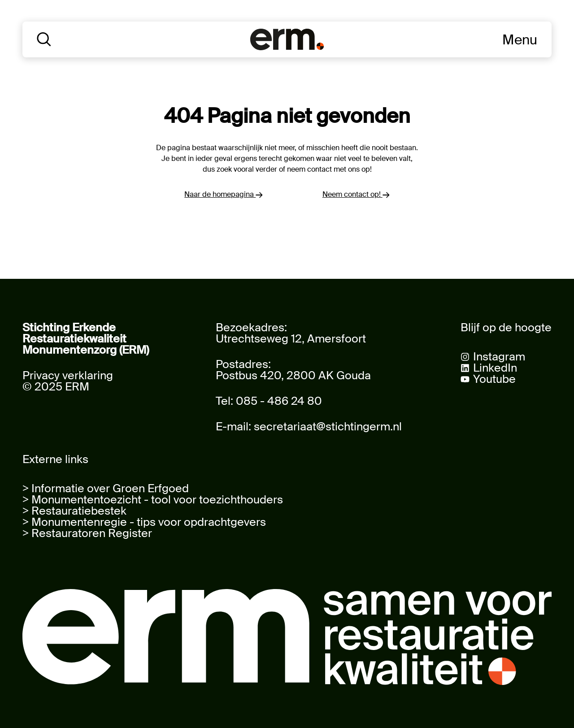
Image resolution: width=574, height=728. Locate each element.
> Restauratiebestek (74, 511)
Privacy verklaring (68, 375)
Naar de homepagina (224, 194)
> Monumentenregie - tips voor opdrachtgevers (144, 522)
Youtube (494, 379)
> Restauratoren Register (87, 533)
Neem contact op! (356, 194)
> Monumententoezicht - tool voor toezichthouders (153, 500)
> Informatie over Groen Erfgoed (106, 488)
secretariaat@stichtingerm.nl (328, 427)
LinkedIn (495, 368)
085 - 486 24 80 (279, 401)
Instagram (499, 357)
